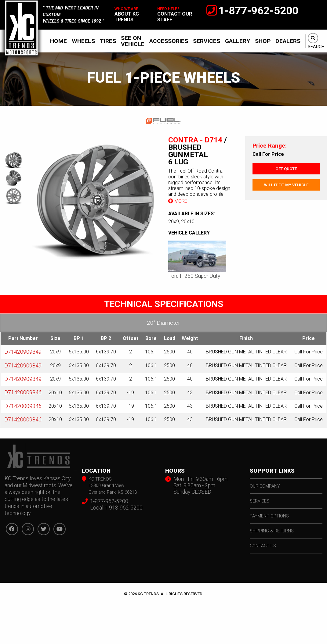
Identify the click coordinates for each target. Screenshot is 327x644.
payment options (269, 516)
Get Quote (286, 169)
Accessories (169, 41)
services (260, 501)
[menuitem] (58, 41)
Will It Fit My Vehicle (286, 185)
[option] (95, 200)
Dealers (288, 41)
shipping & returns (272, 531)
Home (58, 41)
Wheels (83, 41)
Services (207, 41)
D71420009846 (23, 392)
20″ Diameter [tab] (163, 323)
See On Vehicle (133, 41)
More (178, 201)
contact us (263, 546)
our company (265, 486)
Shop (263, 41)
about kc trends (127, 17)
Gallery (238, 41)
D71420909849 (23, 352)
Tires (108, 41)
